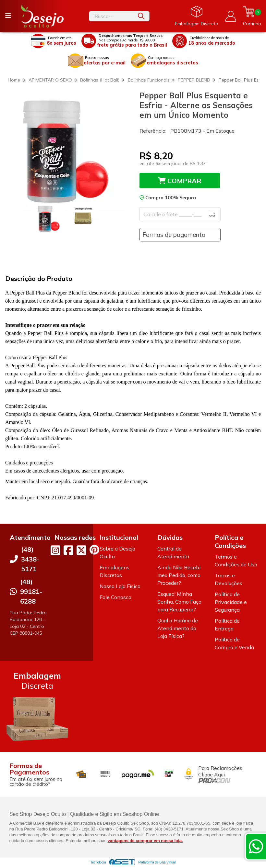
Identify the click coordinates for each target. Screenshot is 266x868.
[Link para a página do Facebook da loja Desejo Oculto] (68, 550)
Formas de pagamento (174, 235)
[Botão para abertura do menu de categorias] (8, 16)
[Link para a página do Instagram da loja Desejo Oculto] (55, 550)
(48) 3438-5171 (30, 559)
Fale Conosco (115, 597)
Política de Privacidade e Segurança (231, 602)
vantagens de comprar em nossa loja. (145, 841)
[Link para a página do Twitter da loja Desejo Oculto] (81, 550)
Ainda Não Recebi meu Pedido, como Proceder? (179, 575)
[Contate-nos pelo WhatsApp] (256, 846)
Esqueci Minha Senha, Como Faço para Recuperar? (179, 602)
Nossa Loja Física (120, 586)
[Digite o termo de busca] (111, 16)
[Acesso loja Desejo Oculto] (231, 16)
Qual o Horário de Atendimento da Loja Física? (178, 628)
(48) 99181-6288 (31, 591)
